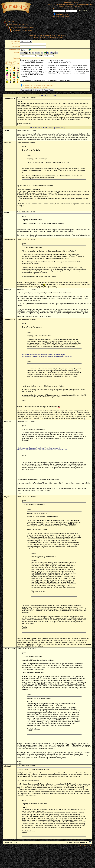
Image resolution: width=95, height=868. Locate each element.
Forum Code (7, 64)
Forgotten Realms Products (16, 25)
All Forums (8, 22)
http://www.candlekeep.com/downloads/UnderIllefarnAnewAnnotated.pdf (47, 357)
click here (44, 37)
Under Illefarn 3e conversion (20, 31)
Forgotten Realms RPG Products (20, 28)
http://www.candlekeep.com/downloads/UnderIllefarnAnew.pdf (43, 355)
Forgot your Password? (61, 16)
